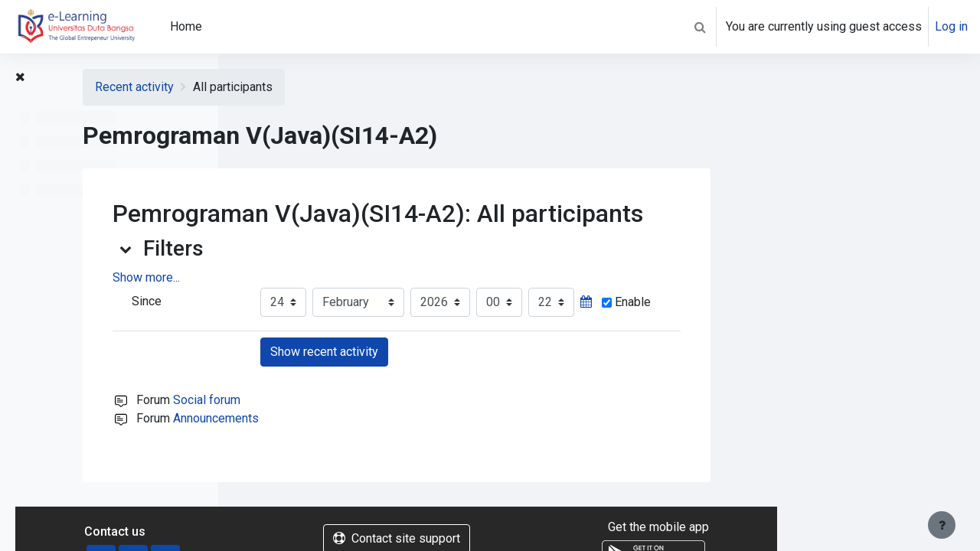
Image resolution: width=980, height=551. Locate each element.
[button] (700, 27)
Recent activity (337, 87)
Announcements (419, 418)
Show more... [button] (349, 277)
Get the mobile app (861, 527)
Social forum (410, 400)
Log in (951, 26)
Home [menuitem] (186, 26)
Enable (829, 302)
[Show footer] (942, 525)
